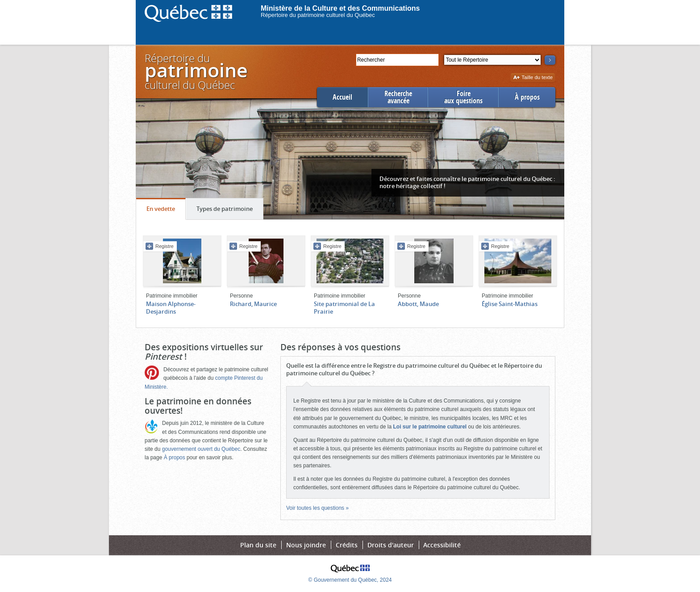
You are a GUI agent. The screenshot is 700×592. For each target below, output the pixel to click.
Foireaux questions (463, 97)
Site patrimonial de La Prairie (344, 308)
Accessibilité (442, 545)
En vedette (166, 211)
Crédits (347, 545)
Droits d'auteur (391, 545)
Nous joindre (306, 545)
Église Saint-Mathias (510, 304)
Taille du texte (533, 78)
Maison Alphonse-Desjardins (171, 308)
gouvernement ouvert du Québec (201, 449)
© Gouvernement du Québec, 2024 (350, 580)
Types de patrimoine (230, 211)
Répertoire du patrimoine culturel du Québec (318, 15)
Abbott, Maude (418, 304)
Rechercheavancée (398, 97)
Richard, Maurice (253, 304)
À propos (527, 97)
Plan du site (258, 545)
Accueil (342, 97)
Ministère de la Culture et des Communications (340, 8)
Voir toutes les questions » (317, 508)
